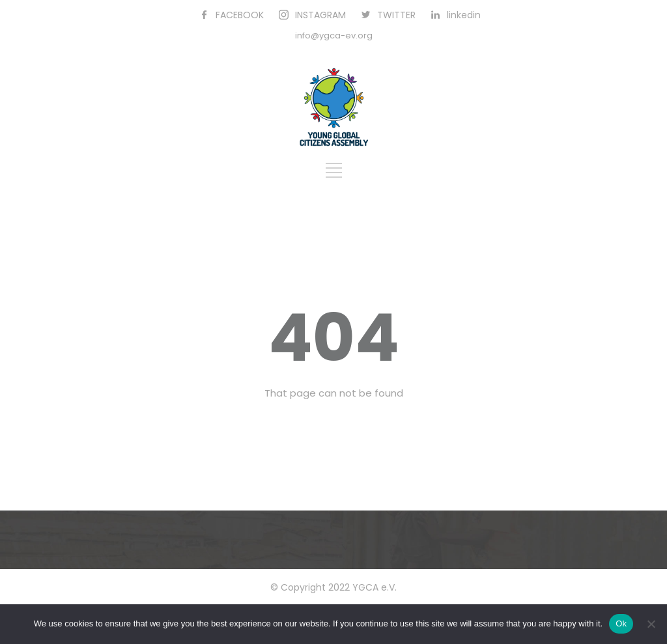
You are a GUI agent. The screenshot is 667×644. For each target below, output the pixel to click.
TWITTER (396, 15)
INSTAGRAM (320, 15)
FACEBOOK (240, 15)
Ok (621, 623)
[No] (651, 624)
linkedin (464, 15)
